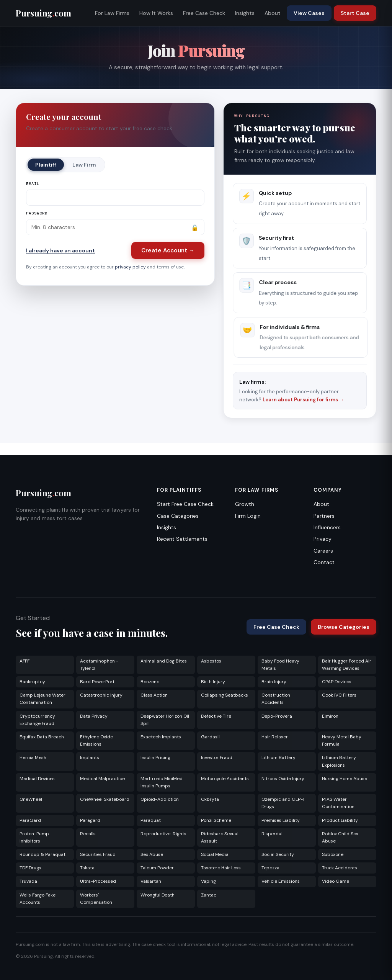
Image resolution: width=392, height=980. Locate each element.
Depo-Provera (277, 716)
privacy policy (130, 267)
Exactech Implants (161, 737)
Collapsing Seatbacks (225, 695)
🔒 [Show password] (195, 228)
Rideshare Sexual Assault (220, 837)
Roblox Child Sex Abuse (340, 837)
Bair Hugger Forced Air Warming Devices (347, 665)
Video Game (336, 881)
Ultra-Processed (98, 881)
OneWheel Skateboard (105, 799)
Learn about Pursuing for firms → (303, 400)
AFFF (24, 661)
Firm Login (248, 516)
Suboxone (333, 854)
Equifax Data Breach (42, 737)
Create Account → (168, 250)
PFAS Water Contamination (338, 803)
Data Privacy (94, 716)
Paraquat (151, 820)
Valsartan (151, 881)
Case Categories (178, 516)
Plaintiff (46, 165)
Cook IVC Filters (339, 695)
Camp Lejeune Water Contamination (42, 699)
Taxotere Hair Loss (221, 868)
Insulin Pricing (155, 757)
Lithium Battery (278, 757)
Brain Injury (274, 682)
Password (37, 213)
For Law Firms (112, 13)
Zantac (209, 895)
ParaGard (30, 820)
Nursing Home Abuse (345, 779)
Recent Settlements (182, 539)
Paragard (90, 820)
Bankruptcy (32, 682)
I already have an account (60, 250)
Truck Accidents (340, 868)
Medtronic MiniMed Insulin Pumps (162, 782)
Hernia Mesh (33, 757)
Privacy (323, 539)
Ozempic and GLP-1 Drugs (283, 803)
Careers (323, 551)
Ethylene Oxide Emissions (96, 740)
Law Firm (84, 165)
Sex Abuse (152, 854)
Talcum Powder (157, 868)
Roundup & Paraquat (42, 854)
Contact (324, 562)
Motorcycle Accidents (225, 779)
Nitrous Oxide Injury (283, 779)
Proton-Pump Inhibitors (34, 837)
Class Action (154, 695)
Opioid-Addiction (160, 799)
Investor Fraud (217, 757)
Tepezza (270, 868)
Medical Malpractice (102, 779)
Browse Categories (344, 627)
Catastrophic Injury (101, 695)
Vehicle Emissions (281, 881)
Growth (245, 504)
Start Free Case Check (185, 504)
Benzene (150, 682)
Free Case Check (204, 13)
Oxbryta (210, 799)
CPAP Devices (337, 682)
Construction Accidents (276, 699)
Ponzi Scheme (216, 820)
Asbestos (211, 661)
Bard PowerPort (97, 682)
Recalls (88, 834)
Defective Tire (216, 716)
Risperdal (272, 834)
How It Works (156, 13)
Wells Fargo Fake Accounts (38, 899)
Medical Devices (37, 779)
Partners (324, 516)
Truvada (28, 881)
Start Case (355, 13)
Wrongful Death (158, 895)
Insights (245, 13)
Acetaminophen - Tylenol (99, 665)
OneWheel (31, 799)
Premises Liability (281, 820)
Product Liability (340, 820)
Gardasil (210, 737)
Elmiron (330, 716)
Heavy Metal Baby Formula (342, 740)
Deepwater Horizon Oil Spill (165, 720)
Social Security (278, 854)
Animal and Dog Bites (164, 661)
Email (33, 184)
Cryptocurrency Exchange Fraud (37, 720)
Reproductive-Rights (163, 834)
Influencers (327, 527)
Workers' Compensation (96, 899)
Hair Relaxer (275, 737)
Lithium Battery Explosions (339, 761)
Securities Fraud (98, 854)
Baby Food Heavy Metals (280, 665)
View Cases (309, 13)
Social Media (215, 854)
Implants (90, 757)
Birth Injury (213, 682)
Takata (87, 868)
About (273, 13)
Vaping (208, 881)
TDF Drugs (30, 868)
